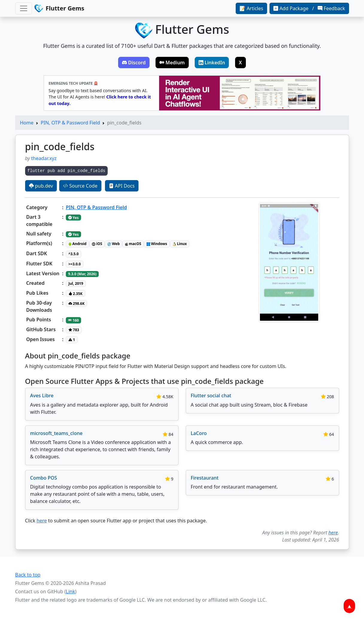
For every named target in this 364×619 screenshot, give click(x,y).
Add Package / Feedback (309, 8)
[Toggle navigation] (24, 8)
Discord (134, 63)
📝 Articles (251, 8)
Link (70, 591)
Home (27, 123)
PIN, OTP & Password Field (70, 123)
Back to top (28, 575)
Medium (172, 63)
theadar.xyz (44, 158)
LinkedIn (212, 63)
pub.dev (41, 186)
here (42, 521)
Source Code (80, 186)
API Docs (122, 186)
